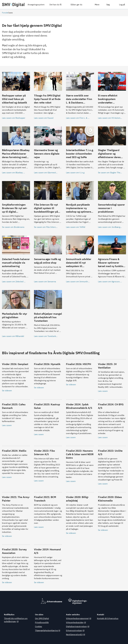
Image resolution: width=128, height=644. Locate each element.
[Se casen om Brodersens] (16, 206)
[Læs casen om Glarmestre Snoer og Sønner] (48, 152)
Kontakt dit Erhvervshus (108, 618)
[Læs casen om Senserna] (48, 261)
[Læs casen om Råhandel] (16, 315)
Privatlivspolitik (42, 622)
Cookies (38, 626)
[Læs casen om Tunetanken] (48, 315)
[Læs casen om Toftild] (80, 206)
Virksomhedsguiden (76, 622)
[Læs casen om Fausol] (48, 97)
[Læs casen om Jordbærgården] (112, 206)
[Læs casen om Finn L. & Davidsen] (80, 97)
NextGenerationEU (76, 634)
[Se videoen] (16, 377)
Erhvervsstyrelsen (75, 630)
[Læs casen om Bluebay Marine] (16, 152)
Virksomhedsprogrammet (79, 618)
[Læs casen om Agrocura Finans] (112, 261)
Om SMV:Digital (42, 618)
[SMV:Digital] (13, 5)
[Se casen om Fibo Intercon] (48, 206)
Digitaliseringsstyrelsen (78, 626)
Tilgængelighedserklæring (48, 630)
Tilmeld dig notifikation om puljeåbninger (16, 620)
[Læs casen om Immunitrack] (80, 261)
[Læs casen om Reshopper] (16, 97)
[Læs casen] (112, 377)
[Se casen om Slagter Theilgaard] (112, 152)
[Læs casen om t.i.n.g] (80, 152)
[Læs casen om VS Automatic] (112, 97)
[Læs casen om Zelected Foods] (16, 261)
